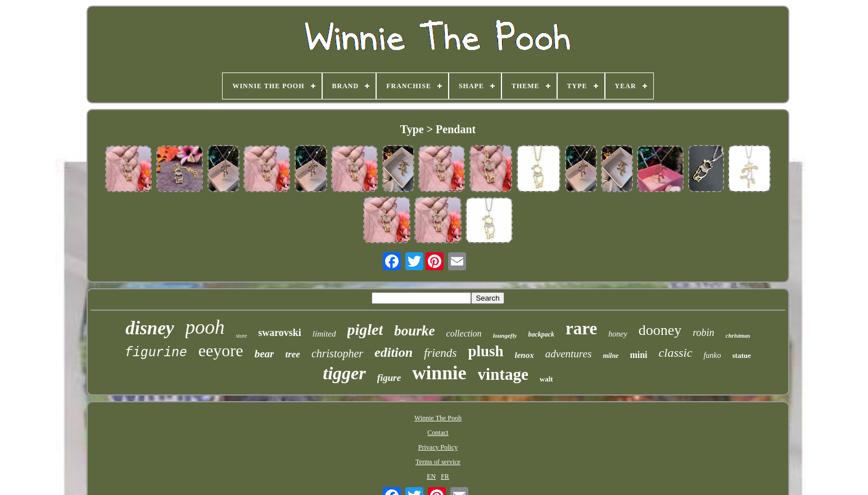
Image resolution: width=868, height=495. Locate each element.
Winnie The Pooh (438, 418)
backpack (541, 334)
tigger (344, 373)
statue (742, 355)
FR (445, 476)
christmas (738, 335)
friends (440, 353)
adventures (569, 354)
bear (265, 354)
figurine (156, 353)
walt (546, 379)
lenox (525, 355)
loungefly (505, 335)
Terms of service (438, 462)
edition (394, 352)
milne (611, 356)
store (242, 336)
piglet (365, 330)
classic (676, 353)
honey (618, 334)
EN (431, 476)
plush (485, 351)
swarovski (280, 333)
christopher (337, 353)
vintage (503, 374)
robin (703, 333)
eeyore (221, 350)
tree (292, 354)
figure (389, 378)
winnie (439, 373)
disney (150, 328)
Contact (438, 433)
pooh (205, 327)
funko (712, 355)
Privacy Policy (438, 447)
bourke (414, 331)
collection (464, 333)
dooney (660, 330)
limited (324, 334)
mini (638, 355)
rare (581, 328)
